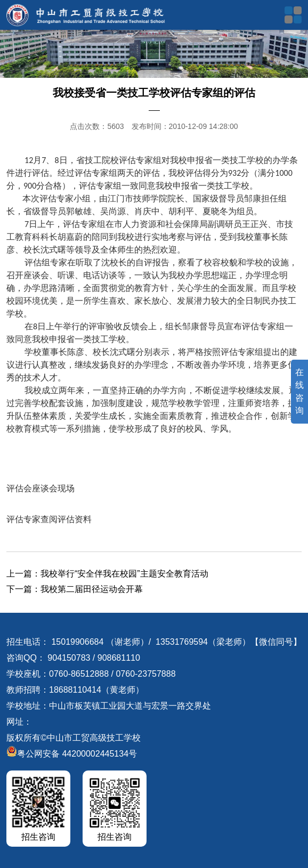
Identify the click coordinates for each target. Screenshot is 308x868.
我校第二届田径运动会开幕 (92, 589)
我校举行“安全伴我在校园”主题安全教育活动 (124, 574)
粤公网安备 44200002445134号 (72, 754)
